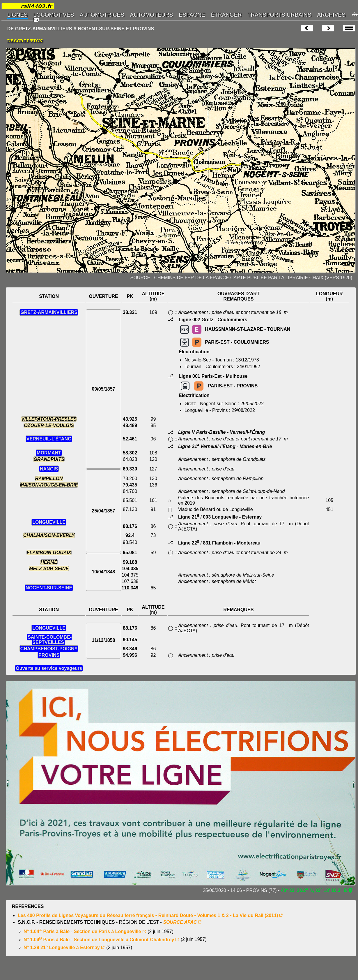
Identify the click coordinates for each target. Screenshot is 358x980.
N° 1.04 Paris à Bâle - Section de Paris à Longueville (82, 931)
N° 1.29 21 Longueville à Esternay (62, 947)
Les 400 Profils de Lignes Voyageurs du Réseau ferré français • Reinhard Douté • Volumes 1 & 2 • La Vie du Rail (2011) (148, 915)
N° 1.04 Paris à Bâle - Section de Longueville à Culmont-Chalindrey (99, 940)
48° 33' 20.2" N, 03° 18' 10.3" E (314, 890)
